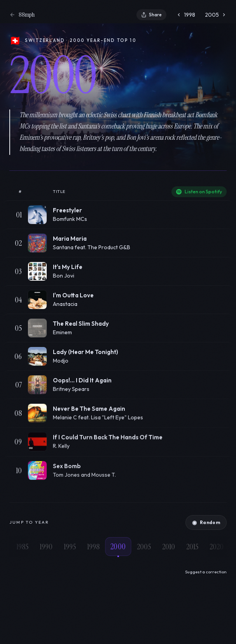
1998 (186, 15)
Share (151, 15)
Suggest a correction (206, 572)
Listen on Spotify (199, 192)
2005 (216, 15)
